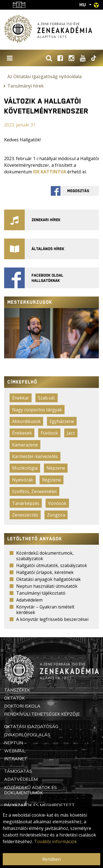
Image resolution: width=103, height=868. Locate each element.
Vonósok (57, 503)
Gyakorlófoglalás (27, 735)
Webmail (15, 751)
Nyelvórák (23, 480)
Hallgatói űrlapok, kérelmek (45, 572)
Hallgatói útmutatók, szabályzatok (52, 565)
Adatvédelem (29, 600)
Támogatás (18, 771)
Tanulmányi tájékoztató (41, 593)
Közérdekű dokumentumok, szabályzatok (45, 556)
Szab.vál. (47, 398)
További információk (55, 841)
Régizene (51, 480)
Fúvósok (49, 433)
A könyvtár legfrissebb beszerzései (52, 619)
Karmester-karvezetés (35, 456)
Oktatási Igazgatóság (31, 726)
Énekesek (22, 433)
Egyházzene (62, 421)
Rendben (51, 859)
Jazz (71, 433)
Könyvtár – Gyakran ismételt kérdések (45, 610)
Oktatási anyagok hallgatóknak (48, 579)
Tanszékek (17, 690)
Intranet (16, 759)
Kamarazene (25, 445)
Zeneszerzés (25, 515)
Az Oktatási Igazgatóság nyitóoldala (44, 76)
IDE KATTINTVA (50, 172)
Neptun (13, 743)
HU (83, 5)
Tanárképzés (26, 503)
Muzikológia (25, 468)
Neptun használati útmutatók (47, 586)
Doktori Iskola (22, 706)
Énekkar (21, 398)
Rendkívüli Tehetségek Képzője (42, 714)
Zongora (56, 515)
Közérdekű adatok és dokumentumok (30, 790)
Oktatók (14, 698)
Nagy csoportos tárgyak (37, 410)
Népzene (56, 468)
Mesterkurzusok (30, 302)
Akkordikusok (26, 421)
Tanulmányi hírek (26, 86)
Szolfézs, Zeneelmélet (34, 491)
